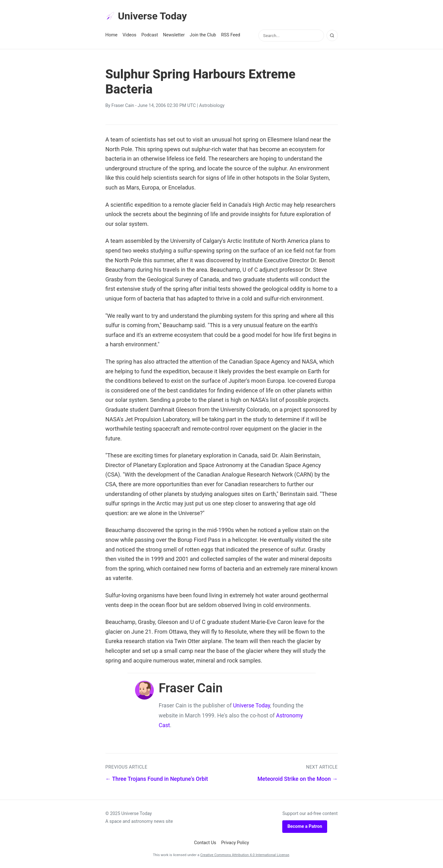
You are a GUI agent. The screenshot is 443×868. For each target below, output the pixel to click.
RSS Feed (231, 35)
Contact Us (205, 843)
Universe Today (146, 16)
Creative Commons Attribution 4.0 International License (245, 855)
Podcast (150, 35)
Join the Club (203, 35)
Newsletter (174, 35)
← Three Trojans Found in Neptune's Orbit (157, 779)
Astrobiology (212, 106)
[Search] (332, 35)
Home (112, 35)
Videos (129, 35)
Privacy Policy (235, 843)
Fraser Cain (123, 106)
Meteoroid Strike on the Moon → (298, 779)
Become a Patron (305, 826)
